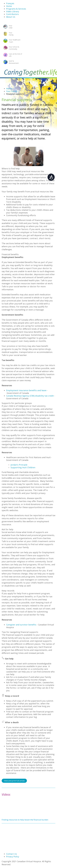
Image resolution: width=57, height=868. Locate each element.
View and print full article (14, 781)
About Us (11, 17)
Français (10, 3)
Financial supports (15, 94)
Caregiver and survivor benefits (21, 625)
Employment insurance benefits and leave (26, 390)
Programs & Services (16, 9)
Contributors (12, 14)
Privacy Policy (13, 857)
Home (9, 6)
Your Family (12, 91)
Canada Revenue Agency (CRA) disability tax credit (30, 396)
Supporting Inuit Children (23, 467)
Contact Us (11, 854)
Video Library (13, 11)
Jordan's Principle (19, 465)
